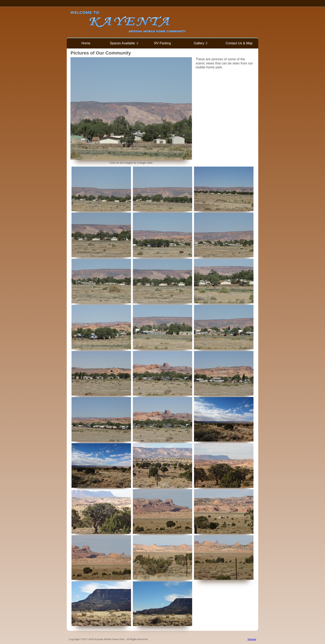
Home (86, 43)
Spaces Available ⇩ (124, 43)
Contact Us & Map (239, 43)
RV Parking (163, 43)
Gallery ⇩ (201, 43)
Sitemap (252, 639)
